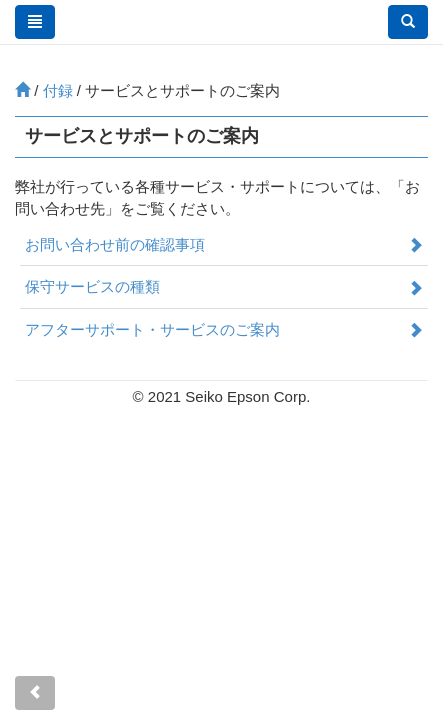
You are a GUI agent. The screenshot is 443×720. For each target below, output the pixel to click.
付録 (58, 90)
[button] (408, 22)
